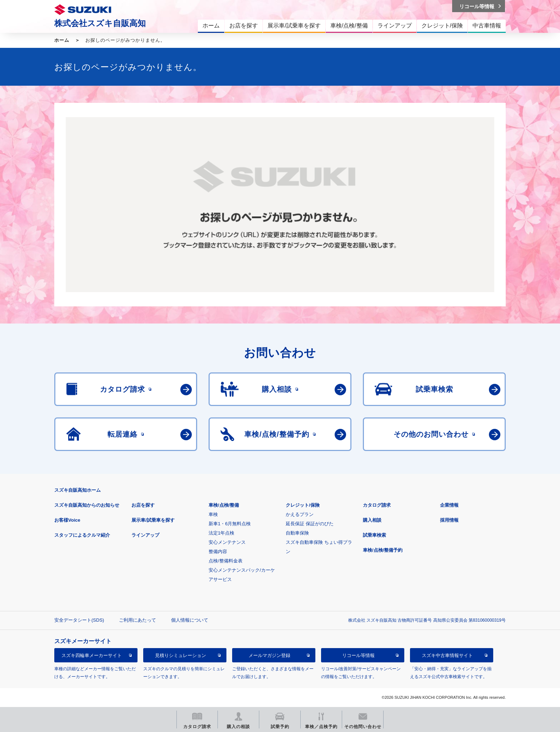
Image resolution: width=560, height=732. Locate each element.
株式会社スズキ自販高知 (100, 23)
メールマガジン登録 (269, 655)
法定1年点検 (221, 533)
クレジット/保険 (303, 505)
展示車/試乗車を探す (153, 520)
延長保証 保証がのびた (310, 524)
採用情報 (449, 520)
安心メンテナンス (227, 542)
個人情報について (190, 620)
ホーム (62, 40)
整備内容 (218, 551)
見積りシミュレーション (181, 655)
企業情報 (449, 505)
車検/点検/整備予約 (383, 550)
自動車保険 (297, 533)
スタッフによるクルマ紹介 (82, 535)
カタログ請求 (377, 505)
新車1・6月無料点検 (230, 524)
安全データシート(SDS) (79, 620)
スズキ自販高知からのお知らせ (87, 505)
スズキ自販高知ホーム (77, 490)
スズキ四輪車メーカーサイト (92, 655)
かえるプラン (300, 514)
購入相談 (372, 520)
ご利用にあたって (137, 620)
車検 (213, 514)
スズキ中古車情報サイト (447, 655)
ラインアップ (145, 535)
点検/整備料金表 (226, 561)
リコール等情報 (358, 655)
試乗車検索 (374, 535)
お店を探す (143, 505)
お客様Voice (67, 520)
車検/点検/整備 (224, 505)
